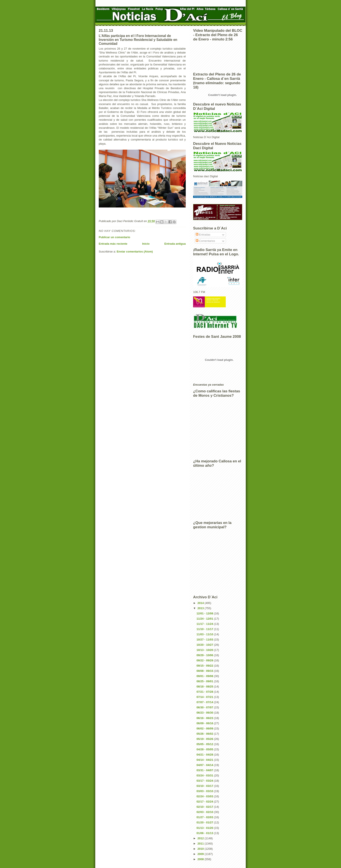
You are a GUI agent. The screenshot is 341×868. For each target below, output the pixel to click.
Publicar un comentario (114, 237)
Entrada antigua (175, 244)
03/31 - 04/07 (205, 770)
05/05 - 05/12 (205, 744)
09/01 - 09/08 (205, 676)
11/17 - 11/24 (205, 624)
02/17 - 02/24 (205, 802)
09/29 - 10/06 (205, 655)
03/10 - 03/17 (205, 786)
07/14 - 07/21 (205, 697)
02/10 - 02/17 (205, 807)
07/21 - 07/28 (205, 692)
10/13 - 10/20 (205, 650)
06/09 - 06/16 (205, 723)
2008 (201, 859)
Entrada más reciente (113, 244)
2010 (201, 849)
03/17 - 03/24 (205, 781)
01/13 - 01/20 (205, 828)
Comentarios (205, 241)
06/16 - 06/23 (205, 718)
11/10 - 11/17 (205, 629)
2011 (201, 844)
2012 (201, 838)
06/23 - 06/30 (205, 713)
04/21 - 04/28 (205, 755)
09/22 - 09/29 (205, 660)
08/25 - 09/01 (205, 681)
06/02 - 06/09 (205, 728)
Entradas (203, 235)
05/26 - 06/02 (205, 734)
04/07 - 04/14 (205, 765)
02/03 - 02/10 (205, 812)
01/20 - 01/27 (205, 822)
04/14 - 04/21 (205, 760)
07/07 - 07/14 (205, 702)
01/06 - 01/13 (205, 833)
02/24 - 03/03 (205, 796)
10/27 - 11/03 (205, 640)
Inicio (146, 244)
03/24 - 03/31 (205, 775)
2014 (201, 603)
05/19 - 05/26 (205, 739)
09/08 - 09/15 (205, 671)
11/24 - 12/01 (205, 619)
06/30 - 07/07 (205, 707)
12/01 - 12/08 (205, 613)
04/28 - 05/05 (205, 749)
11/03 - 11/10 (205, 634)
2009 (201, 854)
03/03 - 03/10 (205, 791)
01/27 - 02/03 (205, 817)
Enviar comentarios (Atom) (135, 252)
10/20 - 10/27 (205, 645)
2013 (201, 608)
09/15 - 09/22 (205, 666)
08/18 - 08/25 (205, 687)
